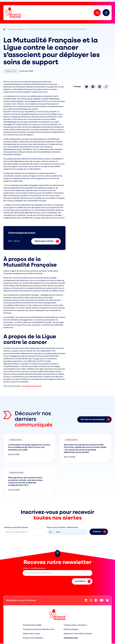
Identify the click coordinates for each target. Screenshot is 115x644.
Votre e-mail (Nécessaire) (34, 569)
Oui (50, 532)
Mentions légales (72, 630)
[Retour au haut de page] (57, 554)
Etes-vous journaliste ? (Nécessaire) (62, 528)
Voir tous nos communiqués (95, 420)
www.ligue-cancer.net (31, 386)
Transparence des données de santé (38, 630)
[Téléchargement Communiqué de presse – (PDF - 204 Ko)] (34, 238)
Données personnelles (32, 626)
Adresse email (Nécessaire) (16, 528)
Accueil (4, 30)
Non (58, 532)
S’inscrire (100, 532)
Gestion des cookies (31, 634)
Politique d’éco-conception (76, 626)
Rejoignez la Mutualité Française (78, 634)
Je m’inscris (83, 582)
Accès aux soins (11, 72)
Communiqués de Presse (16, 30)
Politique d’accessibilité (32, 638)
